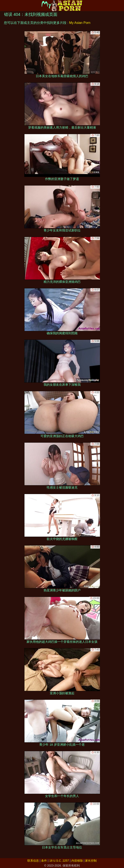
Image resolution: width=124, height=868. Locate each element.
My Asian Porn (80, 23)
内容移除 (77, 861)
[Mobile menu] (4, 6)
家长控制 (91, 861)
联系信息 (33, 861)
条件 (44, 861)
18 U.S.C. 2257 (59, 861)
